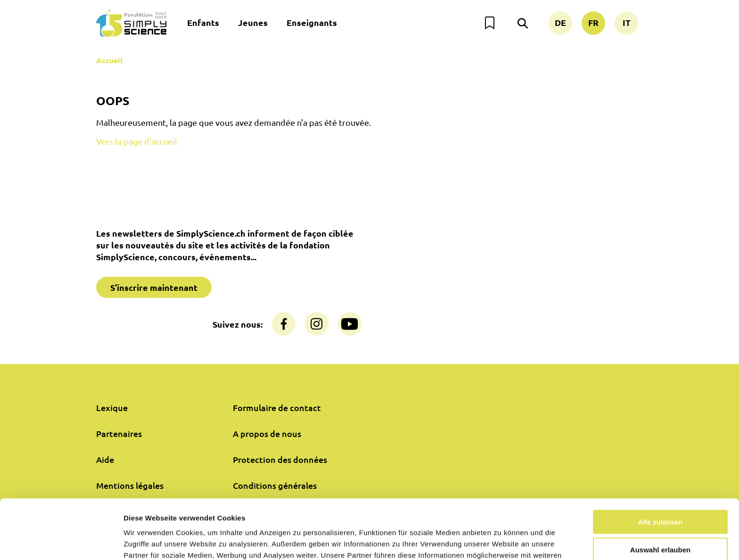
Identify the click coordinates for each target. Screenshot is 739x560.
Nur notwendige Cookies (660, 521)
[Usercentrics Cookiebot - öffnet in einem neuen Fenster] (61, 542)
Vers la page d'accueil (137, 141)
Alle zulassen (660, 466)
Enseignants (312, 22)
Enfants (203, 22)
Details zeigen (501, 541)
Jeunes (253, 22)
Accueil (109, 60)
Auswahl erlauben (660, 494)
